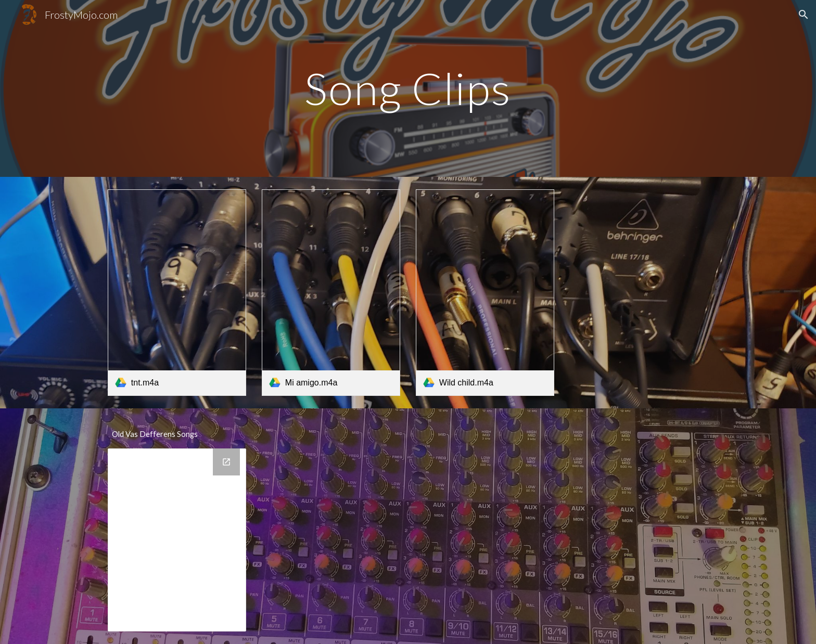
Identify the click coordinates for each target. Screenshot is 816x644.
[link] (177, 293)
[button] (804, 15)
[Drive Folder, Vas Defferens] (177, 540)
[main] (408, 88)
